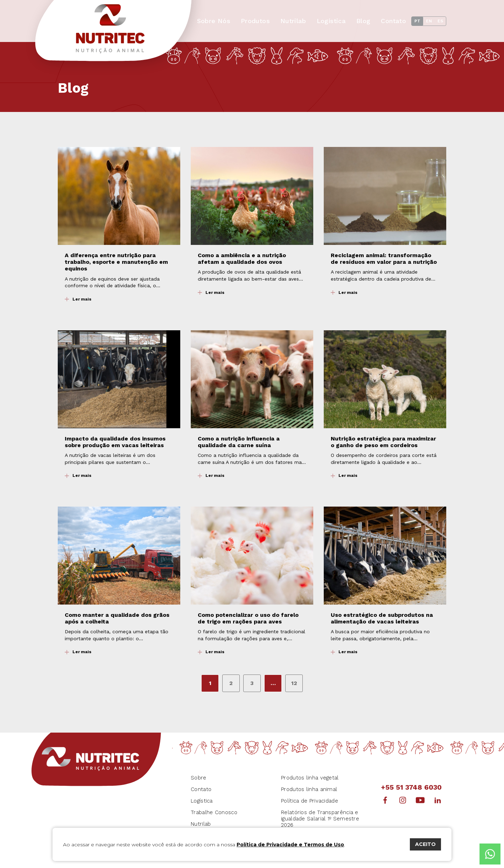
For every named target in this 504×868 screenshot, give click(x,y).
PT (417, 21)
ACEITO (425, 844)
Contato (393, 21)
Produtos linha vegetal (310, 778)
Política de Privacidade (310, 801)
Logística (331, 21)
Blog (363, 21)
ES (440, 21)
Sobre (199, 778)
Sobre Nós (214, 21)
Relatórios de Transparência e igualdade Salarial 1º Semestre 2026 (320, 819)
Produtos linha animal (309, 789)
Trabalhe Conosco (214, 812)
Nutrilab (293, 21)
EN (429, 21)
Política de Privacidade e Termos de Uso (290, 845)
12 (294, 683)
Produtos (255, 21)
